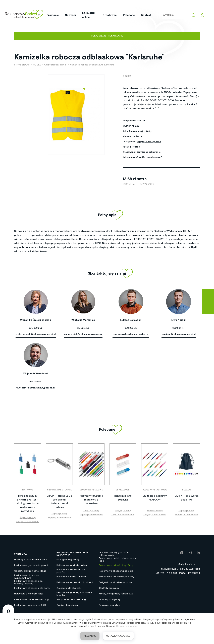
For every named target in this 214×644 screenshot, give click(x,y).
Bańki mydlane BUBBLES (123, 498)
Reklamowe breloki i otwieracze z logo (118, 560)
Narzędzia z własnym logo (29, 594)
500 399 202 (36, 328)
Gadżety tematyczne (68, 605)
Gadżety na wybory (110, 599)
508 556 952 (36, 382)
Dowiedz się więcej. (127, 626)
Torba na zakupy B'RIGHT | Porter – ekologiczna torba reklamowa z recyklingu (28, 503)
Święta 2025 (21, 554)
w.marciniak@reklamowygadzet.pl (83, 334)
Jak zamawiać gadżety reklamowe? (142, 157)
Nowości (70, 15)
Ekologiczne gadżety (68, 560)
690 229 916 (131, 328)
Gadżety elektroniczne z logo (30, 571)
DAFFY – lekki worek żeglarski (186, 498)
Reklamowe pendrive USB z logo (32, 599)
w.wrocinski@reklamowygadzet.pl (36, 388)
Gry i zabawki (123, 490)
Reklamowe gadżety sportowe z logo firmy (74, 594)
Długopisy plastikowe (155, 490)
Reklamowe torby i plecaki (71, 577)
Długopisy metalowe (91, 490)
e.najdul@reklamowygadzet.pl (179, 334)
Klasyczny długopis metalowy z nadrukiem (91, 500)
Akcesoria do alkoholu (69, 588)
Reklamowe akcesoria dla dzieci (75, 582)
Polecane (129, 15)
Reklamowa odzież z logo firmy (116, 565)
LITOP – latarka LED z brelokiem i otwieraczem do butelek (59, 502)
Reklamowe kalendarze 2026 (30, 605)
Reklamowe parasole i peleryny (117, 577)
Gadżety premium (109, 588)
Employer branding (110, 605)
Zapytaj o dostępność (149, 142)
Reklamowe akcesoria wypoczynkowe (27, 577)
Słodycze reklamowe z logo (72, 599)
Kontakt (146, 15)
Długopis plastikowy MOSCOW (155, 498)
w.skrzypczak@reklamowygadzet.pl (36, 334)
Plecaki (186, 490)
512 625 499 (83, 328)
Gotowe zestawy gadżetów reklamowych (114, 554)
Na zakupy (28, 490)
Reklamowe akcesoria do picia (116, 571)
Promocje (53, 15)
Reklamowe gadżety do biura (73, 565)
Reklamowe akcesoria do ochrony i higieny (28, 582)
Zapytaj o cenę (28, 517)
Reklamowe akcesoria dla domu (32, 588)
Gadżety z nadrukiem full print (31, 560)
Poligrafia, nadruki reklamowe (115, 582)
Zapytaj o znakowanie (148, 152)
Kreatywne (110, 15)
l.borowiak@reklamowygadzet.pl (131, 334)
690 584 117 (178, 328)
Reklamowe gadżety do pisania (32, 565)
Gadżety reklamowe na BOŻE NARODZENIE (72, 554)
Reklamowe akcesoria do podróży (71, 571)
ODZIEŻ (127, 76)
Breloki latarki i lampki (59, 490)
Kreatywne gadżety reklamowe (116, 594)
